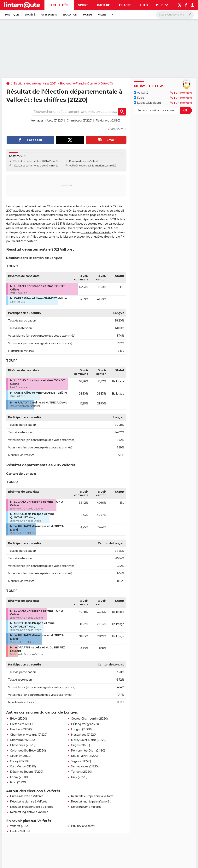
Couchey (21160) (21, 756)
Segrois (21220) (81, 761)
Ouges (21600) (80, 745)
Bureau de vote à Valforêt (26, 796)
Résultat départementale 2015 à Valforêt (35, 166)
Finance (125, 5)
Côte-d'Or (107, 84)
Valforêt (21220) (20, 826)
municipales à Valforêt (96, 232)
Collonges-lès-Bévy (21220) (28, 751)
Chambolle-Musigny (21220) (29, 735)
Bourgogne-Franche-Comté (78, 84)
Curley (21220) (19, 761)
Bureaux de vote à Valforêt (84, 161)
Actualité (141, 93)
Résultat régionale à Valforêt (29, 802)
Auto (144, 5)
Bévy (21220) (18, 719)
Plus (162, 5)
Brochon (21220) (21, 729)
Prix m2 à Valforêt (83, 826)
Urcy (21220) (55, 121)
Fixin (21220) (18, 782)
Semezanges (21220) (85, 766)
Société (30, 15)
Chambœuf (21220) (79, 121)
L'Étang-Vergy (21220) (85, 724)
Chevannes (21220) (23, 745)
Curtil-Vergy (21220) (23, 766)
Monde (88, 15)
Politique (12, 15)
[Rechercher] (175, 15)
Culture (103, 5)
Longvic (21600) (81, 729)
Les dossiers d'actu (147, 103)
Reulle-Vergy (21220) (84, 756)
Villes (102, 15)
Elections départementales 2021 (35, 84)
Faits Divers (49, 15)
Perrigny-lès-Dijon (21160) (88, 751)
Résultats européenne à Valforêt (92, 796)
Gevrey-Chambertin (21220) (89, 719)
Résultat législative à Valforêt (29, 812)
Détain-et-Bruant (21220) (26, 772)
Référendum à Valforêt (86, 807)
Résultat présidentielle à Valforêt (31, 807)
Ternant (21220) (81, 772)
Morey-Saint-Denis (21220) (89, 740)
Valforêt (74, 166)
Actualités (59, 5)
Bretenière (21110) (22, 724)
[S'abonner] (163, 110)
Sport (83, 5)
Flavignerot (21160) (108, 121)
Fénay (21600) (19, 777)
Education (70, 15)
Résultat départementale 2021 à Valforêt (35, 161)
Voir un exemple (181, 93)
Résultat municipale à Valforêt (91, 802)
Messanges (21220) (84, 735)
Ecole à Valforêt (20, 831)
